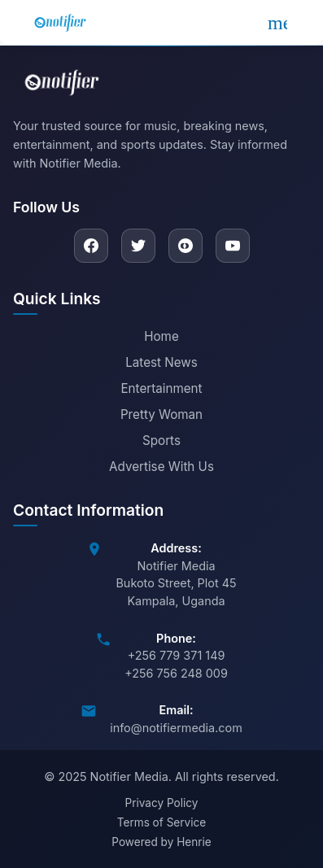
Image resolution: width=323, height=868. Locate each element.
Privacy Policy (162, 803)
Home (161, 336)
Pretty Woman (161, 414)
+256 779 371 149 (177, 655)
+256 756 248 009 (176, 673)
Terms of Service (161, 822)
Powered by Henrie (161, 842)
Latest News (161, 362)
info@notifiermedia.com (176, 728)
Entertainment (161, 388)
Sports (161, 441)
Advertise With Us (161, 467)
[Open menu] (277, 23)
